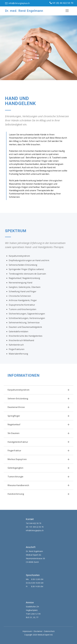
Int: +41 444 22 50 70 (35, 527)
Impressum (27, 631)
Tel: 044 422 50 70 (34, 523)
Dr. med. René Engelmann (24, 11)
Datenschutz (49, 631)
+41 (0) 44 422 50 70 (61, 3)
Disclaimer (38, 631)
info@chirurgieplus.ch (17, 3)
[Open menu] (69, 11)
